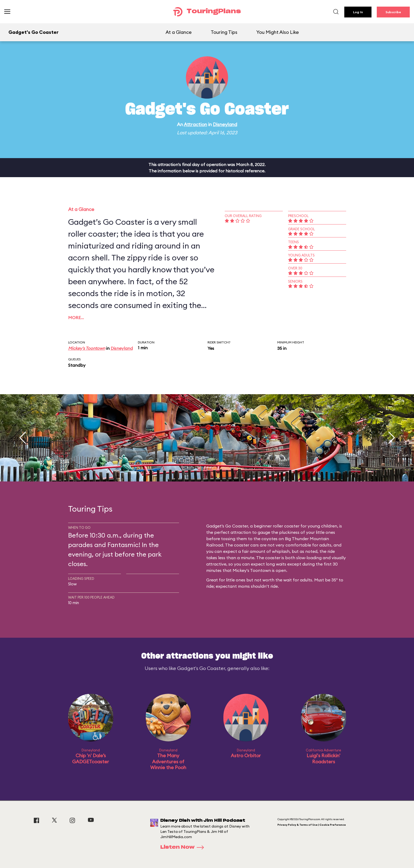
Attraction (195, 124)
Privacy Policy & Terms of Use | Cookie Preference (312, 825)
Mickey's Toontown (87, 348)
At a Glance (179, 32)
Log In (358, 12)
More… (76, 318)
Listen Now (184, 847)
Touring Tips (224, 32)
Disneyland (225, 124)
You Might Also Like (278, 32)
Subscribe (393, 12)
